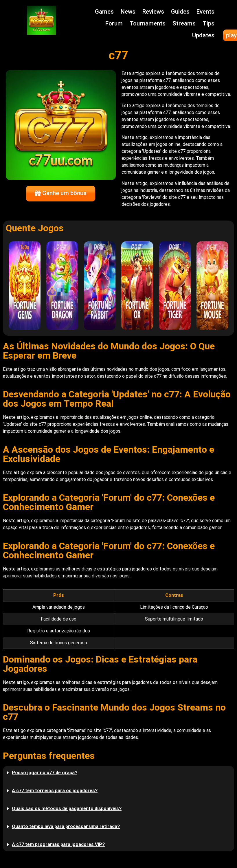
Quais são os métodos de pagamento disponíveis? (67, 809)
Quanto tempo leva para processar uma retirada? (66, 826)
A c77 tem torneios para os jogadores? (55, 791)
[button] (119, 773)
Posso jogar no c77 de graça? (45, 773)
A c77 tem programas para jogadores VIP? (58, 844)
